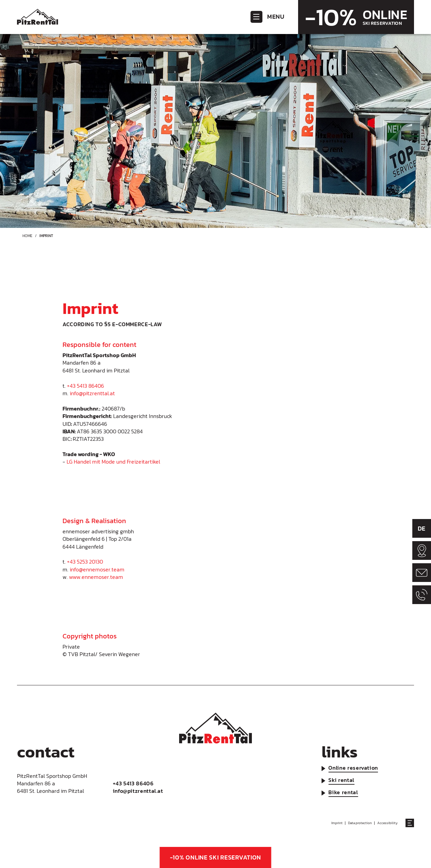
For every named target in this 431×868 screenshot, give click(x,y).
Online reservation (353, 768)
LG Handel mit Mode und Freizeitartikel (113, 462)
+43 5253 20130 (85, 562)
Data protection (360, 823)
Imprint (337, 823)
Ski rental (341, 780)
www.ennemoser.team (96, 577)
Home (27, 236)
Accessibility (387, 823)
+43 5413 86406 (85, 386)
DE (422, 528)
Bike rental (343, 792)
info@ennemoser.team (97, 569)
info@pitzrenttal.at (92, 393)
